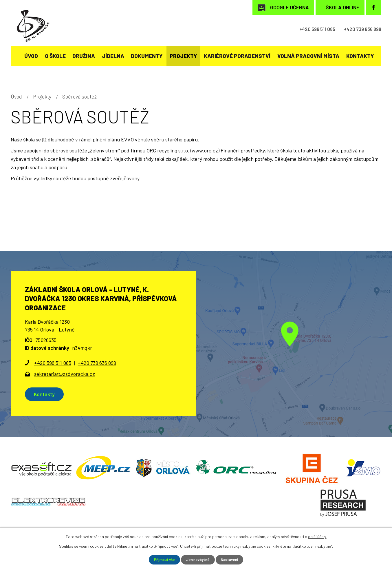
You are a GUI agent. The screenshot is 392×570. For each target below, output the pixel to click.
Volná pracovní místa (308, 56)
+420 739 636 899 (359, 29)
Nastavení (232, 559)
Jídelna (113, 56)
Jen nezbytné (198, 559)
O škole (55, 56)
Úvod (31, 56)
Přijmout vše (163, 559)
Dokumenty (147, 56)
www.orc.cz (205, 150)
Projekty (183, 56)
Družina (84, 56)
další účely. (317, 536)
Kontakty (360, 56)
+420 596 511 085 (305, 29)
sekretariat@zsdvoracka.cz (65, 374)
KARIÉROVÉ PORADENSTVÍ (237, 56)
